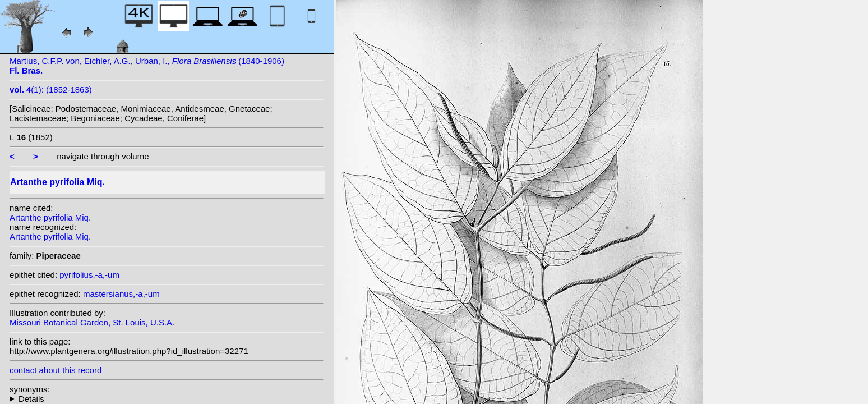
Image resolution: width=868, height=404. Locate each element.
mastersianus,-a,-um (121, 294)
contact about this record (56, 370)
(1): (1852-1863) (51, 89)
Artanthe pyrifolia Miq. (50, 217)
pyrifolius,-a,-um (89, 275)
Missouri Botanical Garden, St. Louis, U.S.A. (92, 322)
